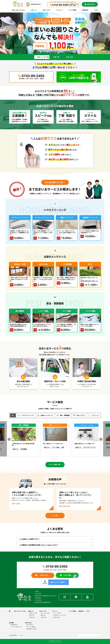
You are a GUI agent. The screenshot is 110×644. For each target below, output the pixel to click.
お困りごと (34, 10)
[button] (53, 459)
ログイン (21, 635)
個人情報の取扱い (13, 635)
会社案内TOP (14, 625)
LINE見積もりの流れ (31, 629)
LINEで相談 (67, 575)
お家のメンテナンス (47, 415)
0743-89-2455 (60, 5)
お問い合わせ (91, 4)
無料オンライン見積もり (58, 582)
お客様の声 (85, 10)
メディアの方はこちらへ (17, 627)
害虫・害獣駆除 (65, 415)
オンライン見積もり (31, 627)
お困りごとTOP (42, 57)
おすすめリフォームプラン (60, 615)
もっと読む (55, 515)
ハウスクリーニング (27, 415)
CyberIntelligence (58, 642)
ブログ (96, 10)
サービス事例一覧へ (55, 465)
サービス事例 (72, 10)
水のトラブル (47, 10)
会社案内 (11, 623)
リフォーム (59, 10)
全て (13, 415)
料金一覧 (56, 57)
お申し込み (70, 57)
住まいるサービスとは (18, 10)
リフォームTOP (57, 613)
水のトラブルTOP (45, 613)
